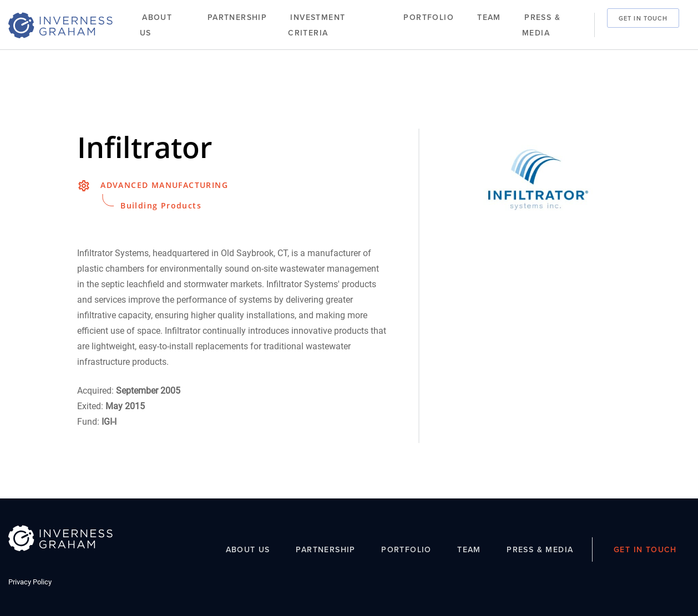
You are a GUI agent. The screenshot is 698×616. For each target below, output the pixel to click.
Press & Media (541, 25)
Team (489, 17)
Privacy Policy (30, 582)
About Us (156, 25)
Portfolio (429, 17)
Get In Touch (643, 18)
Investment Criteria (317, 25)
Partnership (237, 17)
